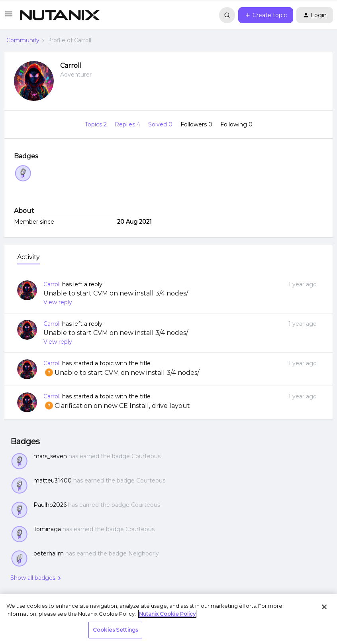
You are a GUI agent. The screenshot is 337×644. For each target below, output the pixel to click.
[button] (9, 17)
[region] (168, 619)
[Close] (324, 607)
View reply (58, 302)
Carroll (71, 66)
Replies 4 (128, 124)
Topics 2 (97, 124)
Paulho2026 (50, 505)
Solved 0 (161, 124)
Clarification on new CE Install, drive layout (117, 406)
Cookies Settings (115, 630)
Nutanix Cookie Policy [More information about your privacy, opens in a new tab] (167, 614)
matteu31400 (53, 481)
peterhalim (49, 553)
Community (23, 40)
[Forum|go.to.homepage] (60, 15)
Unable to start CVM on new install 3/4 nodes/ (116, 293)
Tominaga (47, 529)
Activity (28, 257)
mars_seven (50, 456)
